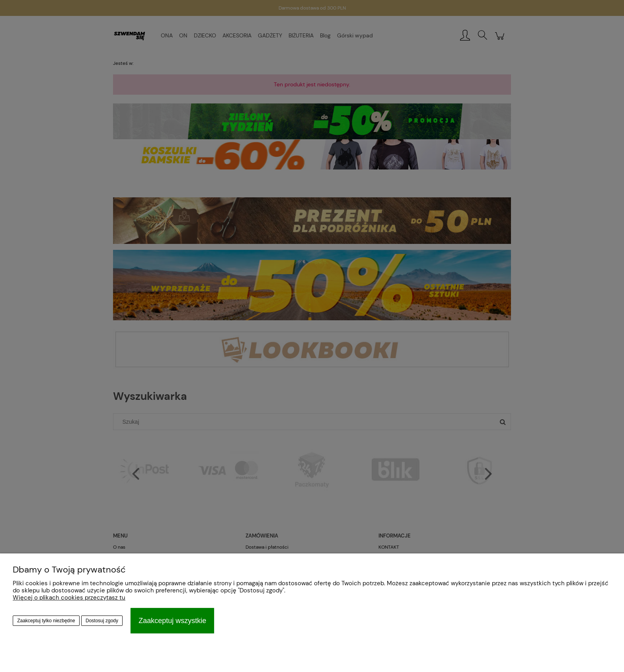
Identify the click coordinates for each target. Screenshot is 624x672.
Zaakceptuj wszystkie (172, 621)
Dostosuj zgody (102, 621)
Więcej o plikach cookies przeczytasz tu (69, 598)
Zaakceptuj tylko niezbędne (46, 621)
